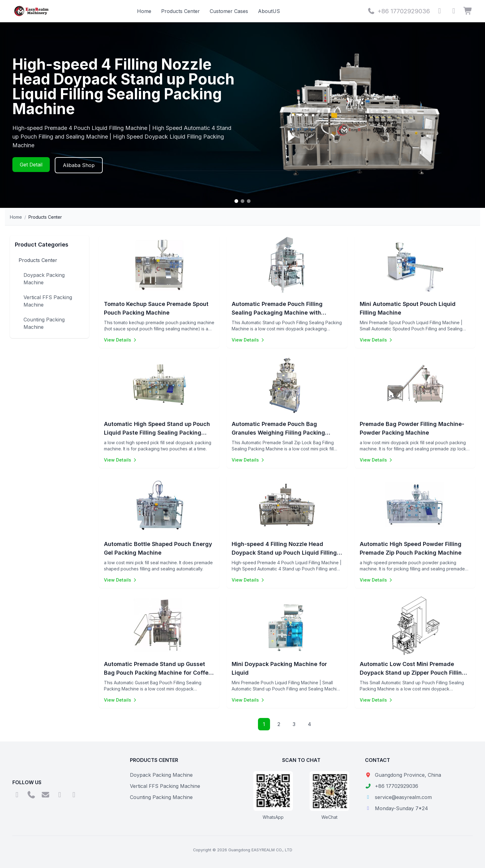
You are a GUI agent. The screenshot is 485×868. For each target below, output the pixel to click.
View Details (121, 340)
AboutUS (269, 11)
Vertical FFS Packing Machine (48, 301)
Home (144, 11)
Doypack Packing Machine (44, 279)
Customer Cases (229, 11)
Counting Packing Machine (44, 323)
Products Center (180, 11)
